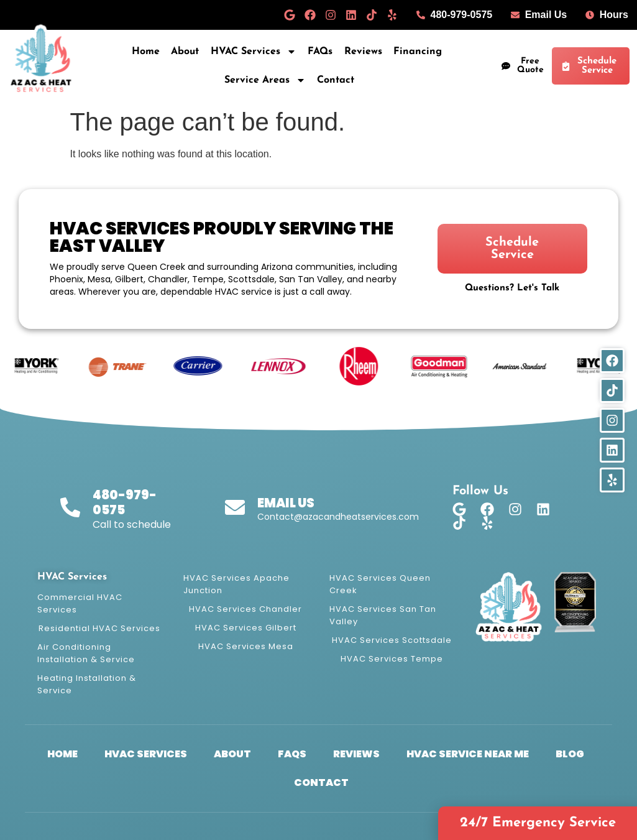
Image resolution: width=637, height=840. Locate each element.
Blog (570, 754)
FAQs (320, 52)
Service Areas (265, 80)
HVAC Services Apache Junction (236, 584)
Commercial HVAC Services (80, 603)
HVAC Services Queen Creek (380, 584)
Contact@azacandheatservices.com (338, 517)
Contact (336, 80)
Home (146, 52)
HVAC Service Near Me (468, 754)
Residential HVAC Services (99, 628)
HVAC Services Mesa (246, 646)
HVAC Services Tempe (392, 659)
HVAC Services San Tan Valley (383, 615)
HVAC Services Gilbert (246, 628)
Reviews (363, 52)
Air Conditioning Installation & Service (86, 653)
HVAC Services (254, 52)
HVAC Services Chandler (245, 609)
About (185, 52)
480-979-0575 (125, 502)
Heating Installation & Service (87, 684)
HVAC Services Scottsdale (392, 640)
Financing (418, 52)
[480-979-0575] (70, 507)
